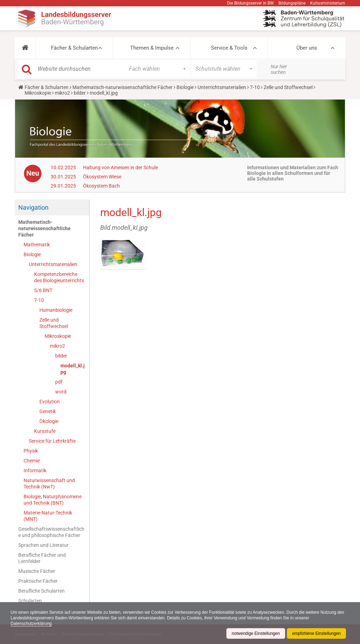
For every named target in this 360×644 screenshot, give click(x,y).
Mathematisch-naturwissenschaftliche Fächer (123, 87)
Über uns (307, 48)
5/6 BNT (43, 290)
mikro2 (62, 93)
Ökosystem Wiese (102, 177)
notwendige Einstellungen (256, 633)
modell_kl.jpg (73, 369)
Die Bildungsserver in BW (250, 3)
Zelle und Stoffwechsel (288, 87)
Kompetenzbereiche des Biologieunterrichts (59, 277)
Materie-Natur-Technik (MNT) (48, 516)
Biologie (185, 87)
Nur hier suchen (279, 69)
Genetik (48, 411)
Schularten (30, 601)
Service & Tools (229, 48)
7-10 (255, 87)
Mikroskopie (38, 93)
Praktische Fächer (38, 581)
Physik (31, 451)
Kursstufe (45, 431)
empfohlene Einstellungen (316, 633)
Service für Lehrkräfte (52, 441)
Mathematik (37, 245)
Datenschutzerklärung (31, 624)
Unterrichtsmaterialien (222, 87)
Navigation (33, 207)
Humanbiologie (56, 310)
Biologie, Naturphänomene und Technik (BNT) (53, 500)
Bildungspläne (292, 3)
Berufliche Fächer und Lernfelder (42, 558)
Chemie (32, 461)
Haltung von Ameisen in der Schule (120, 168)
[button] (25, 48)
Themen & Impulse (152, 48)
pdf (59, 382)
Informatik (35, 471)
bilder (80, 93)
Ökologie (49, 421)
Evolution (50, 402)
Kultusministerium (328, 3)
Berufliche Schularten (41, 591)
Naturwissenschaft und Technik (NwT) (49, 484)
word (61, 392)
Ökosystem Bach (101, 186)
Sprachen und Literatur (43, 545)
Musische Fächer (37, 571)
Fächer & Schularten (74, 48)
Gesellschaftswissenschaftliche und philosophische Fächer (51, 532)
